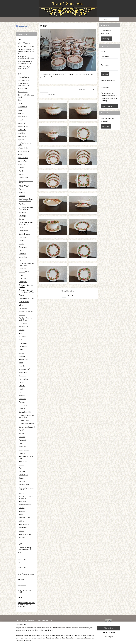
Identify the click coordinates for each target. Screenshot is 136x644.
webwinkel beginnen (72, 640)
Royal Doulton (22, 130)
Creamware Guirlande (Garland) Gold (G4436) (27, 291)
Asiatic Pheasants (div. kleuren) (26, 182)
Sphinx (20, 154)
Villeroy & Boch (22, 161)
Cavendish (22, 237)
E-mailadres (105, 57)
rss (67, 640)
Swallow (22, 478)
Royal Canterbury (23, 126)
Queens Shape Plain (25, 412)
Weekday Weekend (25, 504)
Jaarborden (23, 336)
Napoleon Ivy (23, 372)
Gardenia (22, 315)
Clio (20, 260)
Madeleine (22, 356)
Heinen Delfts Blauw (24, 77)
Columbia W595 (24, 272)
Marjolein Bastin (23, 92)
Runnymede (23, 440)
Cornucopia (23, 278)
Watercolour (23, 501)
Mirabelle (22, 366)
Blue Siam (22, 204)
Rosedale (22, 437)
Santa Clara (23, 447)
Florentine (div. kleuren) (26, 312)
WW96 (21, 544)
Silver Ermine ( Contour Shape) (26, 457)
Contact (20, 597)
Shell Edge (22, 453)
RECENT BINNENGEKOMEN (26, 46)
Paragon (20, 103)
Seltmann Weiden (23, 148)
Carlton (21, 219)
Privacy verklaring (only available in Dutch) (25, 67)
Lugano (21, 353)
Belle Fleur (22, 192)
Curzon (21, 295)
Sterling (21, 468)
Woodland (22, 537)
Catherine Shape (24, 231)
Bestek (20, 562)
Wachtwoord (105, 65)
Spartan (21, 465)
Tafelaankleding (22, 567)
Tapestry (22, 481)
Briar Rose (22, 212)
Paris (21, 392)
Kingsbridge (23, 343)
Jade (21, 340)
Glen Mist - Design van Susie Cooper (26, 319)
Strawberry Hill (24, 475)
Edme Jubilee (23, 308)
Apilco (20, 74)
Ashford (22, 174)
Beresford (22, 196)
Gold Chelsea (23, 323)
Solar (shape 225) (25, 461)
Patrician (22, 395)
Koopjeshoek (22, 585)
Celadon (22, 240)
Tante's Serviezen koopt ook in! (25, 591)
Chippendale (23, 247)
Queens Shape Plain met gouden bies (27, 416)
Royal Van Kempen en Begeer (24, 144)
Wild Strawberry (24, 524)
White (21, 514)
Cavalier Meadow (24, 234)
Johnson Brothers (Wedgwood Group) (24, 84)
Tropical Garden (24, 484)
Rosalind (22, 433)
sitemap (64, 640)
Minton (20, 100)
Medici (21, 363)
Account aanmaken (108, 106)
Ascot (21, 171)
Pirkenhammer (22, 107)
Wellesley (22, 508)
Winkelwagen (106, 39)
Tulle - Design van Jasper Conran (27, 489)
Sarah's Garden (24, 450)
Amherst (22, 168)
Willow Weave (23, 528)
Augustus (22, 189)
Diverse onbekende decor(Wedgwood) (25, 548)
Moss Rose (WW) (24, 369)
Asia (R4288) (23, 178)
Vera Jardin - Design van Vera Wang (27, 497)
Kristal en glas (22, 559)
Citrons (21, 250)
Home (19, 40)
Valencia (22, 493)
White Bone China (25, 518)
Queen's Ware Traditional (27, 427)
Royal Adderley (22, 116)
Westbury (22, 511)
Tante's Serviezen (22, 26)
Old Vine (22, 382)
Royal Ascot (21, 123)
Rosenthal (21, 113)
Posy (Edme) (23, 405)
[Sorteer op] (82, 89)
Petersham (23, 399)
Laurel (21, 349)
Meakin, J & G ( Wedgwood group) (26, 96)
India (21, 333)
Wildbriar (22, 521)
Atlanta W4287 (24, 186)
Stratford (22, 471)
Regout (20, 110)
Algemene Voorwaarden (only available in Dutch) (25, 62)
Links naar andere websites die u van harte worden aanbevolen (26, 604)
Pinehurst (22, 402)
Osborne (22, 386)
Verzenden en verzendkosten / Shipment (26, 57)
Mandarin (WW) (24, 359)
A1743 (21, 541)
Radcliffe (22, 430)
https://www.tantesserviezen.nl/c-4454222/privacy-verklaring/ (47, 629)
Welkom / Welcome (24, 43)
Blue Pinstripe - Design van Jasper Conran (26, 200)
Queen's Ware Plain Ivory (27, 424)
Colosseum (23, 268)
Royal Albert (21, 120)
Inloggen (105, 74)
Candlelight (23, 216)
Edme (21, 305)
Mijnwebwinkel (85, 640)
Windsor (22, 531)
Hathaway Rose (24, 326)
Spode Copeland (23, 158)
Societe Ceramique (23, 151)
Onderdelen (21, 579)
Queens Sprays (24, 420)
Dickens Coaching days (26, 298)
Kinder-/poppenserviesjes (26, 574)
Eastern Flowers (24, 302)
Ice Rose (22, 330)
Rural (21, 443)
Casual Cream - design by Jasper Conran (27, 223)
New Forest (23, 376)
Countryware (23, 282)
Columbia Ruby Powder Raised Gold (26, 264)
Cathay (21, 227)
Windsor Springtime (25, 534)
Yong (19, 552)
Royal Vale (21, 140)
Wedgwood (21, 164)
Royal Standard (22, 136)
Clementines (23, 257)
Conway (22, 275)
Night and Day (24, 379)
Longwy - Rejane (23, 88)
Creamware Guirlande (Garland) (26, 286)
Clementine (23, 254)
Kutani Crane (23, 346)
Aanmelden (106, 126)
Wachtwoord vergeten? (108, 80)
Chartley (22, 244)
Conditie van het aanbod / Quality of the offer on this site (26, 51)
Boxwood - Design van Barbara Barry (26, 208)
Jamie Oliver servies (24, 80)
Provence (22, 409)
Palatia (21, 389)
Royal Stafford (22, 133)
